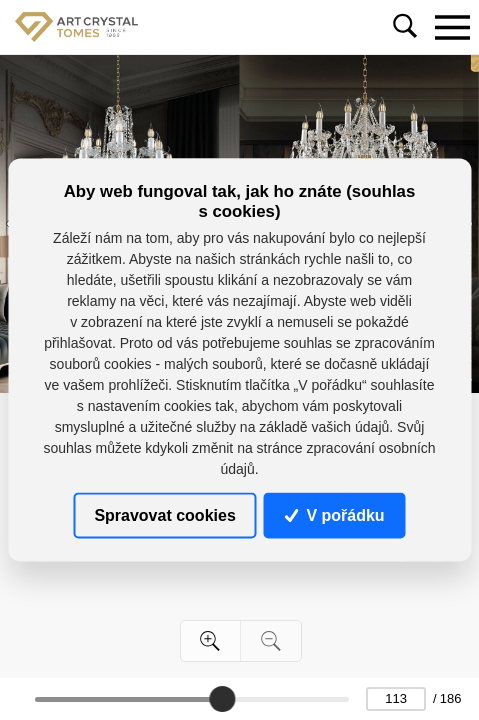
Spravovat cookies (164, 514)
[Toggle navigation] (452, 27)
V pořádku (335, 514)
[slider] (223, 699)
